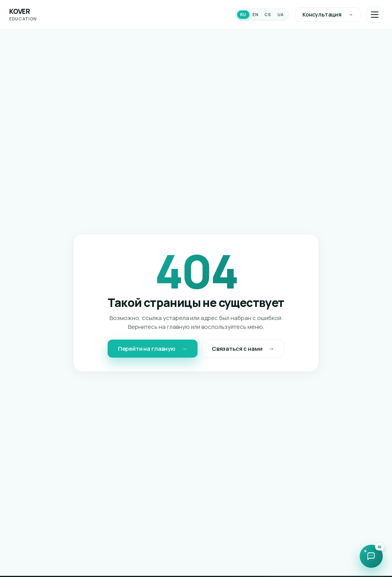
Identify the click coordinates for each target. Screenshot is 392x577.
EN (255, 15)
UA (281, 15)
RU (243, 15)
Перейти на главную (147, 349)
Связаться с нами (237, 349)
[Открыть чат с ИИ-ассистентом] (371, 556)
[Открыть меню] (375, 15)
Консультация (322, 14)
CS (268, 15)
